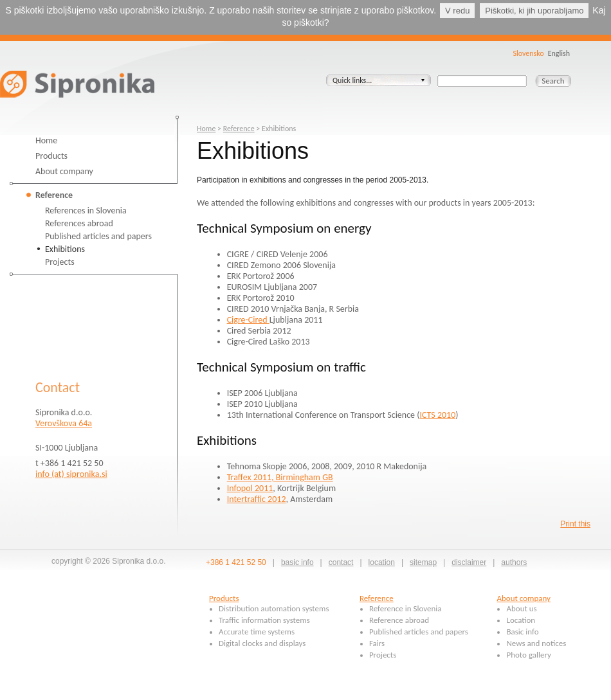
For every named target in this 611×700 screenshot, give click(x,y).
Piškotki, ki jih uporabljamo (534, 11)
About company (64, 171)
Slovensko (528, 53)
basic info (297, 562)
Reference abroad (399, 620)
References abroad (79, 223)
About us (521, 608)
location (382, 562)
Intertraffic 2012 (257, 499)
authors (514, 562)
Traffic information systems (264, 620)
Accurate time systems (257, 632)
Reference (54, 195)
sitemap (423, 562)
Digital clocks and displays (262, 643)
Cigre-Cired (248, 320)
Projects (60, 262)
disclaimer (469, 562)
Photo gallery (528, 655)
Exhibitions (65, 249)
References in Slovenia (86, 211)
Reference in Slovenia (406, 608)
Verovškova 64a (64, 423)
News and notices (536, 643)
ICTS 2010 (437, 415)
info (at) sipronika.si (71, 474)
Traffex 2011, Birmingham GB (280, 477)
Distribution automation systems (274, 608)
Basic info (522, 632)
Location (521, 620)
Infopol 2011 (250, 488)
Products (51, 156)
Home (46, 140)
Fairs (377, 643)
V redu (457, 11)
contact (341, 562)
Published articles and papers (98, 236)
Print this (575, 524)
